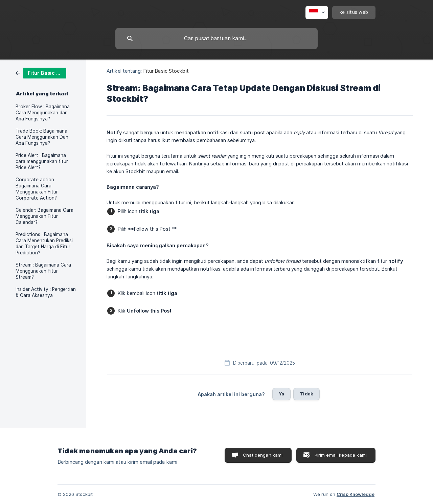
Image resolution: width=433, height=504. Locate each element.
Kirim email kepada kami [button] (341, 455)
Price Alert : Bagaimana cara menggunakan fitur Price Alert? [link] (42, 161)
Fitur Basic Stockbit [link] (166, 71)
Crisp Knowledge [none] (356, 494)
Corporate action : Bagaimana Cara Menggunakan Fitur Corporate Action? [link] (37, 189)
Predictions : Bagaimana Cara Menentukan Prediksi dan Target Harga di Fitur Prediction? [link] (44, 244)
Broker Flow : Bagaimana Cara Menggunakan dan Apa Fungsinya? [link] (43, 113)
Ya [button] (281, 394)
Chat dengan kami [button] (263, 455)
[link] (41, 73)
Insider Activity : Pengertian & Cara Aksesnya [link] (46, 292)
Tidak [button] (306, 394)
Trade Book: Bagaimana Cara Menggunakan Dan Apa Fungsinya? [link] (42, 137)
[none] (317, 13)
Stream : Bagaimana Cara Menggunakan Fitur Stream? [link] (43, 271)
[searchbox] (216, 39)
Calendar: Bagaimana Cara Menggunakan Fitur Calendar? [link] (44, 216)
